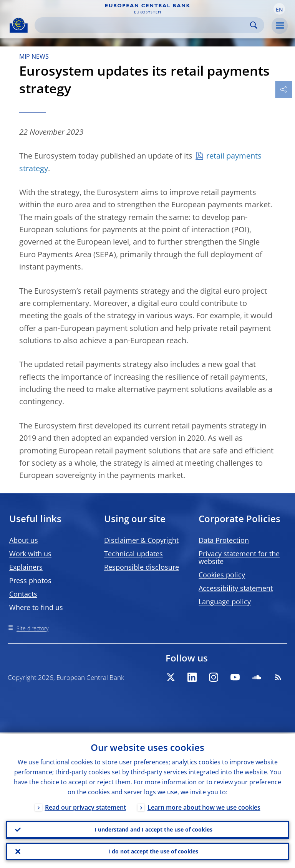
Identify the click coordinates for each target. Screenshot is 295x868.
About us (24, 540)
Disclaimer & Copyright (141, 540)
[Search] (143, 25)
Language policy (225, 602)
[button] (279, 9)
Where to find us (36, 607)
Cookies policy (222, 575)
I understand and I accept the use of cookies (153, 829)
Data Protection (224, 540)
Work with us (30, 554)
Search (254, 25)
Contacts (23, 594)
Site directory (32, 628)
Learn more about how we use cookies (204, 806)
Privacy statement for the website (239, 557)
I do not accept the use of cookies (153, 851)
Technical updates (133, 554)
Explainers (26, 567)
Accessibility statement (236, 588)
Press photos (30, 580)
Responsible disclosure (142, 567)
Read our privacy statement (85, 806)
